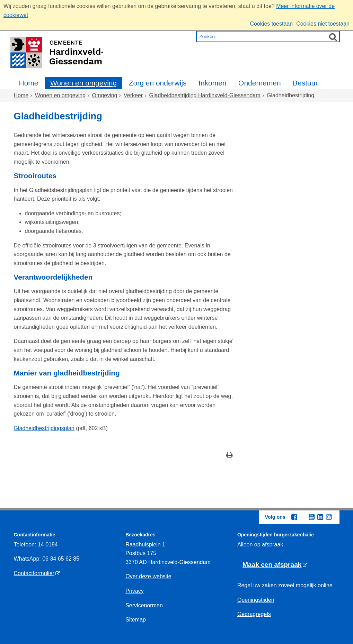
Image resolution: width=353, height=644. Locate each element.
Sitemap (136, 620)
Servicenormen (144, 605)
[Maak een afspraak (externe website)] (275, 565)
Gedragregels (254, 614)
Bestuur (305, 83)
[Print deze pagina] (230, 456)
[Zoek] (333, 37)
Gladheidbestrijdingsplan (44, 428)
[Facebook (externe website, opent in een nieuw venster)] (294, 517)
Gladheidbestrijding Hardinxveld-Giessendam (205, 95)
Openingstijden (256, 600)
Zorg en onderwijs (158, 83)
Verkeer (133, 95)
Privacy (134, 591)
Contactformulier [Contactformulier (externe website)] (34, 573)
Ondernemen (260, 83)
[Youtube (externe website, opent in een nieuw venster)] (312, 517)
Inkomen (213, 83)
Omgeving (105, 95)
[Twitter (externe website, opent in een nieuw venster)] (303, 517)
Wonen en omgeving (83, 83)
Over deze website (148, 576)
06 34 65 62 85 (61, 559)
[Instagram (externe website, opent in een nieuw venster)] (329, 517)
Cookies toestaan (271, 24)
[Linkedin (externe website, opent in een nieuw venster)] (320, 517)
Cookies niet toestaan (323, 24)
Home (29, 83)
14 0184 (48, 545)
